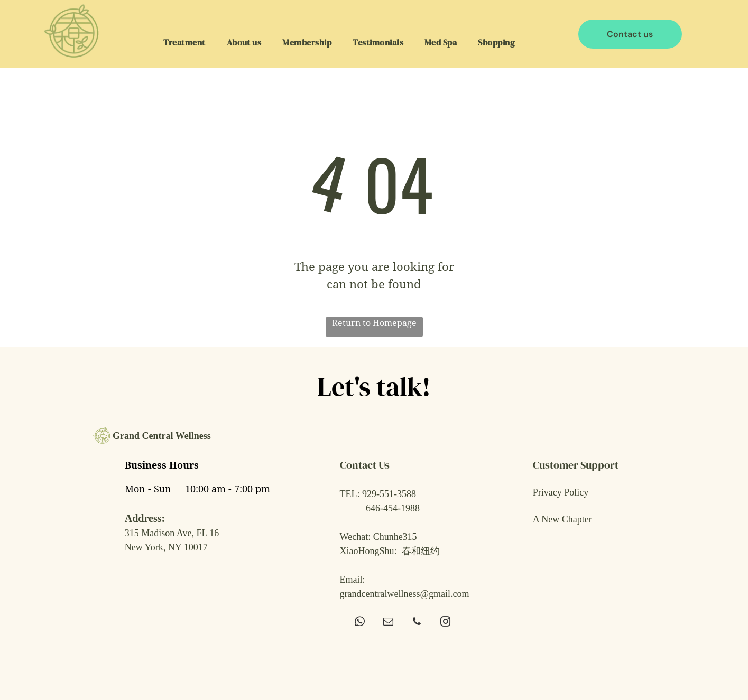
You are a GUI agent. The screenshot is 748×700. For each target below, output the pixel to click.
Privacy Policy (561, 492)
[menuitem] (184, 42)
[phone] (417, 623)
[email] (388, 623)
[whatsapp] (360, 623)
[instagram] (445, 623)
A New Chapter (562, 519)
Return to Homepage (374, 323)
